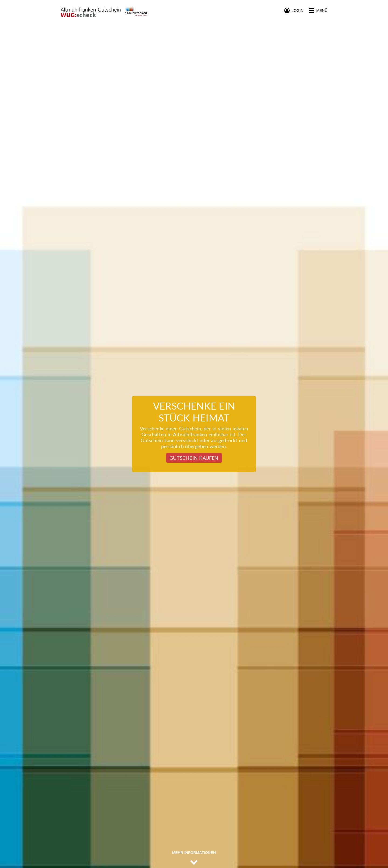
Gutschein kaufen (194, 458)
